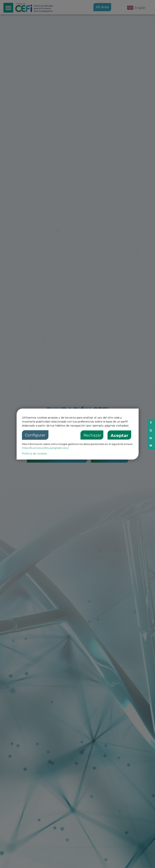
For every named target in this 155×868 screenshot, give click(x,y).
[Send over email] (151, 446)
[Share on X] (151, 430)
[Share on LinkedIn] (151, 438)
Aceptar (119, 436)
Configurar (35, 435)
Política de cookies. (35, 454)
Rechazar (92, 435)
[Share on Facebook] (151, 423)
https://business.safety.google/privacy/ (45, 448)
